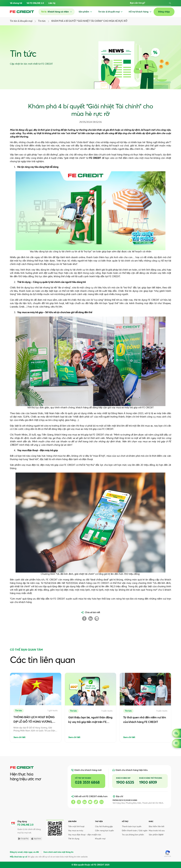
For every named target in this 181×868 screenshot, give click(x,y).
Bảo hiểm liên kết (156, 827)
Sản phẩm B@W (156, 835)
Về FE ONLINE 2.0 (35, 3)
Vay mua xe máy (76, 831)
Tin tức (98, 835)
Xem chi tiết (19, 737)
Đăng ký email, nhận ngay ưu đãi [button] (24, 852)
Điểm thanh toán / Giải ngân (135, 831)
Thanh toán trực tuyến (132, 827)
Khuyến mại (100, 839)
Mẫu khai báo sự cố (19, 857)
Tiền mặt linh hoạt (76, 827)
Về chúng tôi (16, 3)
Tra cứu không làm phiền (133, 835)
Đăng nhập (164, 12)
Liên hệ (52, 3)
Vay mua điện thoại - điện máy (82, 835)
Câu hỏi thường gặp (104, 827)
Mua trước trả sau (157, 831)
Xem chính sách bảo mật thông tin (58, 852)
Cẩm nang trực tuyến (104, 831)
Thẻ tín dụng (74, 839)
